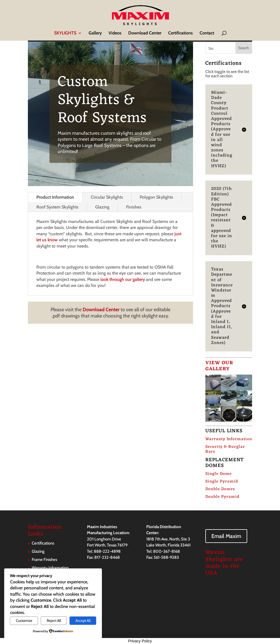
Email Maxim (226, 536)
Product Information (55, 197)
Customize (24, 621)
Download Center (145, 33)
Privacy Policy (140, 641)
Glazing (102, 207)
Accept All (83, 621)
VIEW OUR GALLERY (219, 366)
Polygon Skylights (156, 197)
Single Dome (218, 474)
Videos (115, 33)
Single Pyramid (222, 482)
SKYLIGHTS (65, 33)
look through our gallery (123, 279)
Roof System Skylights (57, 207)
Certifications (180, 33)
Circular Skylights (107, 197)
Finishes (134, 207)
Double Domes (220, 489)
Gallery (95, 33)
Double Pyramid (222, 497)
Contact (207, 33)
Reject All (54, 621)
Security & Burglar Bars (225, 449)
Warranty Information (229, 439)
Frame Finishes (44, 560)
